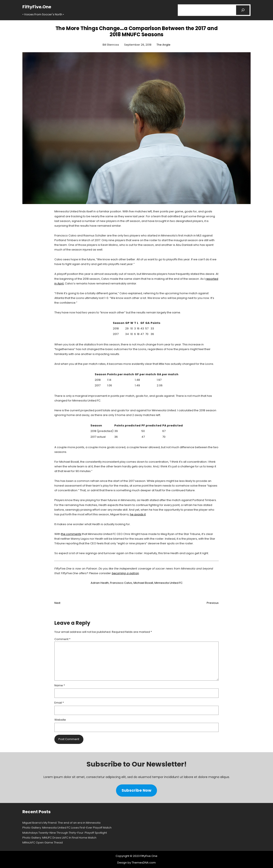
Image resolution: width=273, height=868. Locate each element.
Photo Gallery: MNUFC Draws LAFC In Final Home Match (59, 838)
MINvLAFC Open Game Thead (43, 843)
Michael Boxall (143, 583)
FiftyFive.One (37, 7)
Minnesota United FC (168, 583)
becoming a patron (125, 573)
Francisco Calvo (121, 583)
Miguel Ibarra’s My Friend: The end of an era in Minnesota (61, 823)
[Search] (243, 10)
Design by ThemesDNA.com (136, 863)
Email (59, 703)
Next (57, 603)
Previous (213, 603)
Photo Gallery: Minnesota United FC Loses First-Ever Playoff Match (67, 828)
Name (60, 685)
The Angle (163, 45)
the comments (71, 534)
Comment (62, 639)
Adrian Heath (100, 583)
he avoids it (138, 514)
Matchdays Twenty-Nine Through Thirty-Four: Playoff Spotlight (65, 833)
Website (60, 720)
